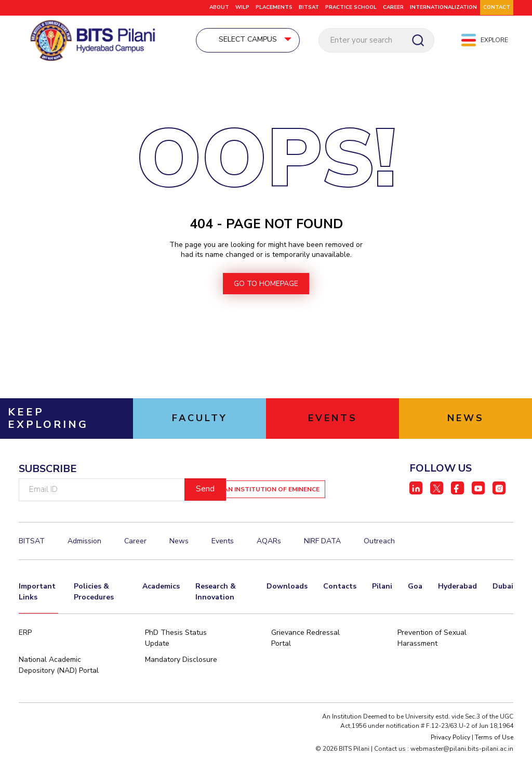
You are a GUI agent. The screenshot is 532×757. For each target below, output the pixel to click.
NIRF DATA (322, 544)
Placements (274, 7)
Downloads (287, 589)
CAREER (393, 7)
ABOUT (219, 7)
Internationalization (443, 7)
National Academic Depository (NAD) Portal (59, 668)
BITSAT (309, 7)
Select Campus (266, 40)
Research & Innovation (216, 594)
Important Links (37, 594)
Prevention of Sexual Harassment (432, 641)
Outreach (379, 544)
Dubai (503, 589)
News (179, 544)
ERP (25, 635)
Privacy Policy (450, 740)
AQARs (269, 544)
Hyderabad (457, 589)
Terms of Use (494, 740)
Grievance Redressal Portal (305, 641)
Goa (415, 589)
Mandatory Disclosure (181, 662)
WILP (242, 7)
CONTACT (497, 7)
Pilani (382, 589)
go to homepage (266, 286)
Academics (161, 589)
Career (135, 544)
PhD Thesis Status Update (176, 641)
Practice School (351, 7)
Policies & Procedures (94, 594)
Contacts (340, 589)
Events (223, 544)
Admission (84, 544)
